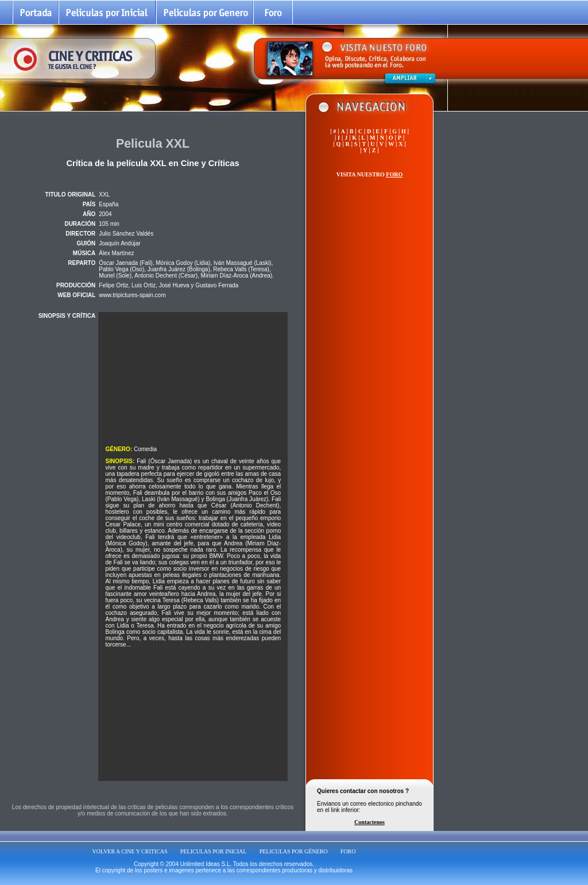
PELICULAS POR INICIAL (214, 851)
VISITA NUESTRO (370, 174)
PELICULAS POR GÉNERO (294, 851)
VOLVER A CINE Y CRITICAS (130, 851)
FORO (348, 851)
